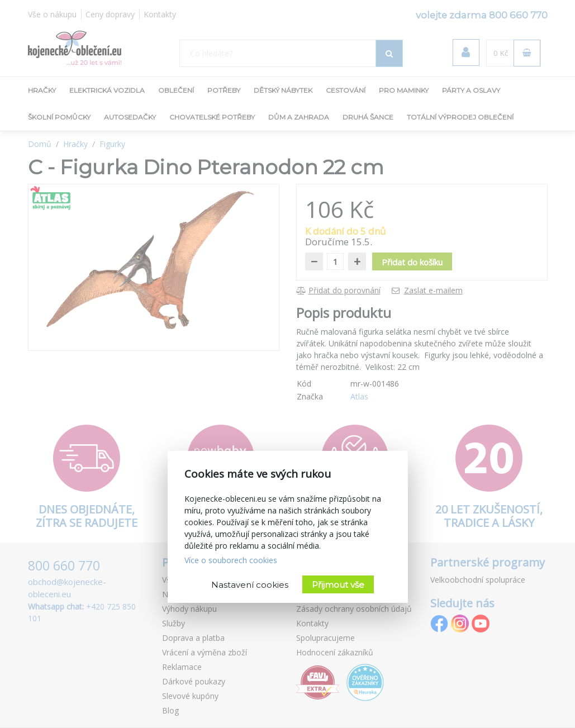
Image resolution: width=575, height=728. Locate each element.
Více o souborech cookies (231, 560)
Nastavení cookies (250, 585)
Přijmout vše (338, 585)
